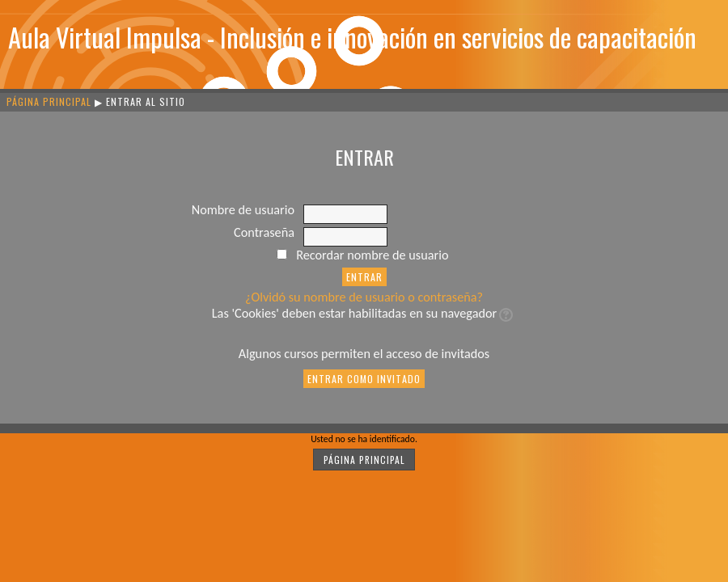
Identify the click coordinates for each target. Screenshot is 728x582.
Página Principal (49, 101)
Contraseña (264, 232)
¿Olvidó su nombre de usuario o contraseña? (364, 297)
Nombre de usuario (243, 210)
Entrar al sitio (146, 101)
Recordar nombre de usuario (372, 255)
